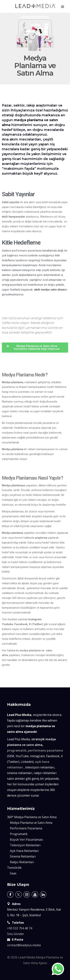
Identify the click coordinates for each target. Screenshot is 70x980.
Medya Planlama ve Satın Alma (31, 823)
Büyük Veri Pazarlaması (26, 840)
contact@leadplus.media (24, 945)
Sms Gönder (16, 934)
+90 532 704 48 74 (20, 928)
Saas (13, 873)
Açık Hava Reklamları (24, 851)
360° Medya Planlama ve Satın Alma (32, 817)
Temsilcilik (14, 868)
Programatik (19, 834)
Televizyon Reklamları (25, 845)
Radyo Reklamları (22, 862)
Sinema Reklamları (23, 856)
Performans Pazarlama (26, 828)
